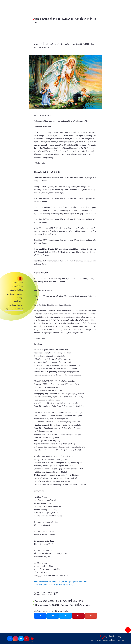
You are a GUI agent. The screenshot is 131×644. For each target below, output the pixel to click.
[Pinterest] (78, 616)
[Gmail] (91, 616)
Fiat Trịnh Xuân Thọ (49, 595)
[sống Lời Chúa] (14, 278)
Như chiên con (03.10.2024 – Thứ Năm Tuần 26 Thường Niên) (62, 605)
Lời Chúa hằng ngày (15, 294)
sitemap (19, 298)
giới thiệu (12, 305)
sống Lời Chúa (18, 283)
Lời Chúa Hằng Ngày (52, 593)
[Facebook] (40, 616)
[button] (128, 630)
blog (119, 637)
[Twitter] (65, 616)
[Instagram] (15, 639)
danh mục (19, 302)
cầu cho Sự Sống (17, 290)
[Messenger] (53, 616)
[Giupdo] (32, 639)
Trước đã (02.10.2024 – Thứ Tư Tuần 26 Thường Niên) (59, 601)
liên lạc (20, 305)
